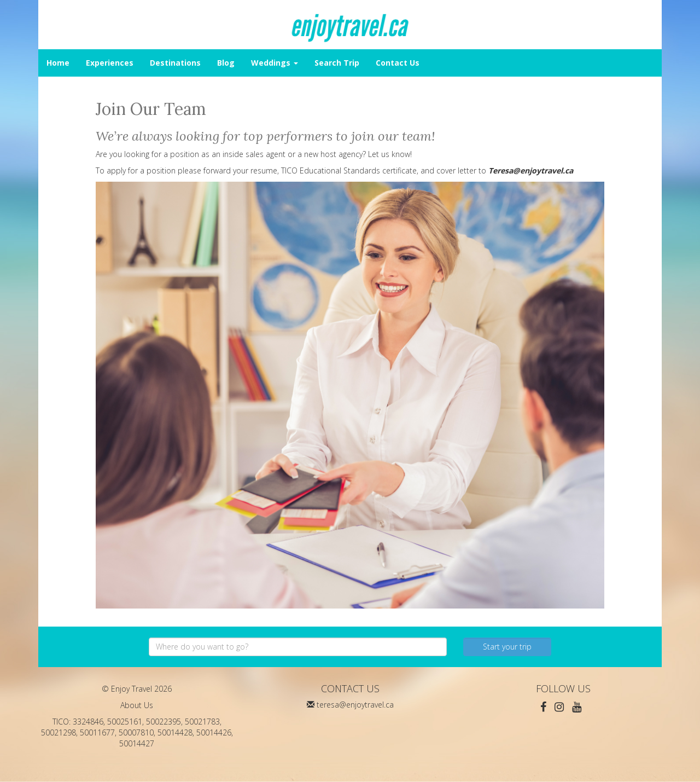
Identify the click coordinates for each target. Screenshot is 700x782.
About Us (137, 705)
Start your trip (507, 647)
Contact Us (398, 63)
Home (58, 63)
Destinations (175, 63)
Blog (226, 63)
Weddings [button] (275, 63)
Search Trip (337, 63)
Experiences (110, 63)
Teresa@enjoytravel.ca (531, 170)
